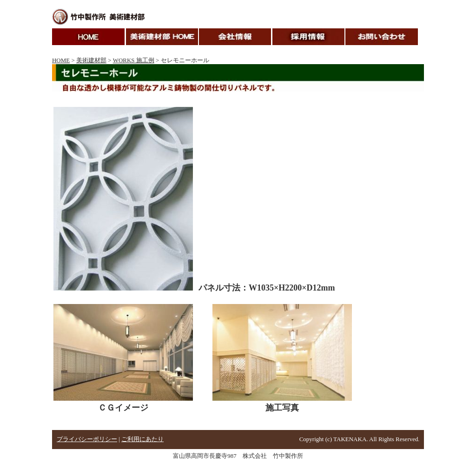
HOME (61, 60)
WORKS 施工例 (134, 60)
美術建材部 (91, 60)
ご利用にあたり (142, 439)
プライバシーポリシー (87, 439)
